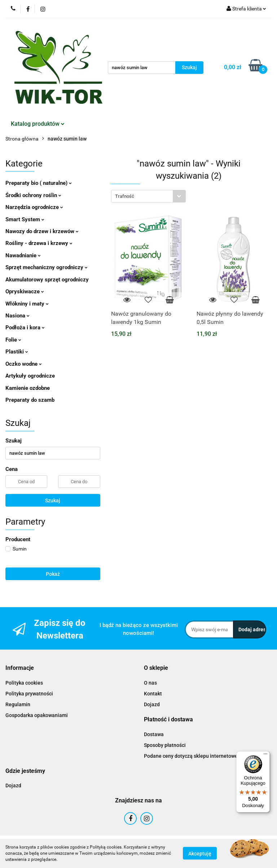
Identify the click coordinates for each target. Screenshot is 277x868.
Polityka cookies (24, 683)
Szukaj (53, 500)
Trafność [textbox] (125, 196)
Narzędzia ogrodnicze (34, 207)
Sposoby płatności (165, 745)
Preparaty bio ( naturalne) (39, 183)
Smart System (25, 219)
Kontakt (153, 694)
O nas (150, 683)
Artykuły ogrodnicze (30, 376)
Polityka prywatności (29, 694)
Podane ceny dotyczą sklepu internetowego (194, 756)
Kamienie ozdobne (28, 388)
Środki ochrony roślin (33, 195)
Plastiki (17, 352)
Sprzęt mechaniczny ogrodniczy (47, 267)
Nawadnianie (23, 255)
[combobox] (148, 196)
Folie (13, 340)
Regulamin (18, 704)
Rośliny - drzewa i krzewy (39, 243)
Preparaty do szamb (30, 400)
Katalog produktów (38, 124)
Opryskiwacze (25, 291)
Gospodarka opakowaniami (37, 715)
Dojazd (152, 704)
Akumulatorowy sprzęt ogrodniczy (47, 280)
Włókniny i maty (27, 304)
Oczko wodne (24, 364)
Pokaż (53, 574)
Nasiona (17, 316)
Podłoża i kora (25, 328)
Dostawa (154, 734)
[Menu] (265, 756)
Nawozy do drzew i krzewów (42, 231)
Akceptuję (200, 854)
